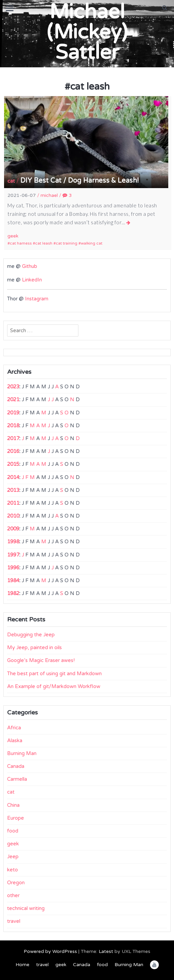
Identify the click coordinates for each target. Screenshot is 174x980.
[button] (165, 8)
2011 (13, 503)
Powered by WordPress (50, 951)
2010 (13, 516)
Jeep (13, 857)
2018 (13, 426)
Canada (16, 766)
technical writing (26, 908)
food (13, 831)
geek (13, 236)
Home (22, 965)
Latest (106, 951)
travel (14, 921)
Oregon (16, 883)
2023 (13, 387)
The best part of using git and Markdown (54, 674)
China (13, 805)
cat (11, 181)
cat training (67, 243)
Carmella (17, 779)
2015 (13, 464)
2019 (13, 413)
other (13, 895)
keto (13, 870)
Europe (16, 818)
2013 (13, 490)
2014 (13, 477)
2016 (13, 451)
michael (49, 195)
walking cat (92, 243)
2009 (13, 529)
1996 (13, 568)
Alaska (15, 740)
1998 (13, 542)
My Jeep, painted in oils (34, 647)
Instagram (37, 299)
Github (30, 266)
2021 (13, 400)
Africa (14, 728)
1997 (13, 555)
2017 (13, 438)
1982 (13, 593)
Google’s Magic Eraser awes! (41, 660)
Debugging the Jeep (31, 635)
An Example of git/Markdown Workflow (54, 686)
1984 (13, 580)
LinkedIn (32, 280)
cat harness (21, 243)
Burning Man (22, 753)
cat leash (44, 243)
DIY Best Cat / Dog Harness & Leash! (80, 181)
